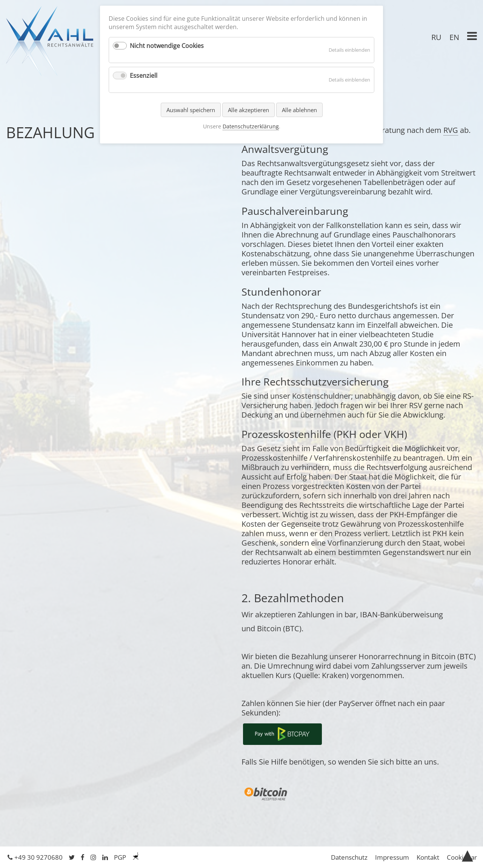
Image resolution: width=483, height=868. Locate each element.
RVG (451, 130)
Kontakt (428, 857)
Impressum (392, 857)
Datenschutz (349, 857)
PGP (120, 857)
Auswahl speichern (191, 110)
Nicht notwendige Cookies (167, 46)
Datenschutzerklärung (251, 126)
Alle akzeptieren (248, 110)
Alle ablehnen (299, 110)
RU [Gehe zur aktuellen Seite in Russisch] (436, 37)
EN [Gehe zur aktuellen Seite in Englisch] (454, 37)
